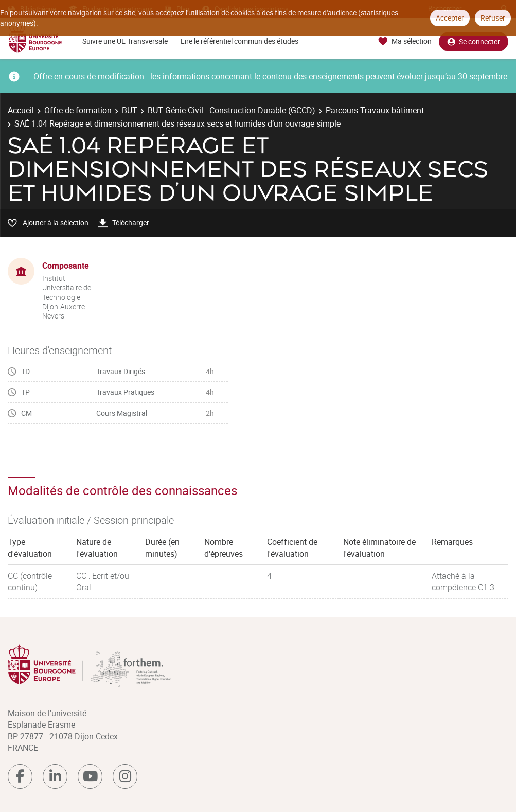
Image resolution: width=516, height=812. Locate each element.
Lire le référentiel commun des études (239, 41)
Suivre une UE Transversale (125, 41)
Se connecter (474, 41)
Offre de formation (78, 110)
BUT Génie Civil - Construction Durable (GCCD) (232, 110)
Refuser (493, 18)
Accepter (450, 18)
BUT (130, 110)
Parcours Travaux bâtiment (375, 110)
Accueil (21, 110)
